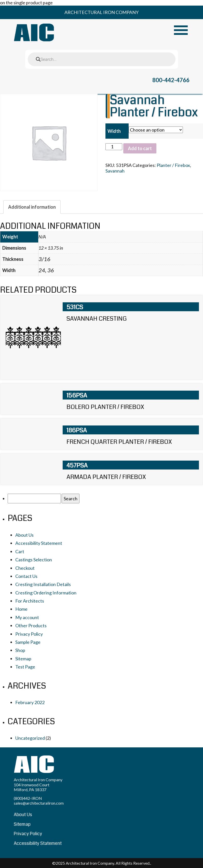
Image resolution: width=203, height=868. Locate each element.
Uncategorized (30, 738)
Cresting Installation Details (43, 584)
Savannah (115, 171)
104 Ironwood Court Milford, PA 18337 (32, 787)
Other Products (31, 625)
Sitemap (23, 659)
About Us (24, 535)
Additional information (32, 207)
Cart (20, 551)
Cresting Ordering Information (46, 593)
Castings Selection (34, 560)
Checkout (25, 568)
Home (21, 609)
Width (114, 131)
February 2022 (30, 702)
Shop (20, 650)
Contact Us (26, 576)
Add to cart (140, 148)
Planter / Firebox (173, 165)
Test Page (25, 667)
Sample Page (28, 642)
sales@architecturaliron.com (39, 803)
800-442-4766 (171, 80)
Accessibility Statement (39, 543)
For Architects (30, 601)
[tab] (32, 207)
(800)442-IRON (28, 798)
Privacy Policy (29, 634)
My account (27, 617)
